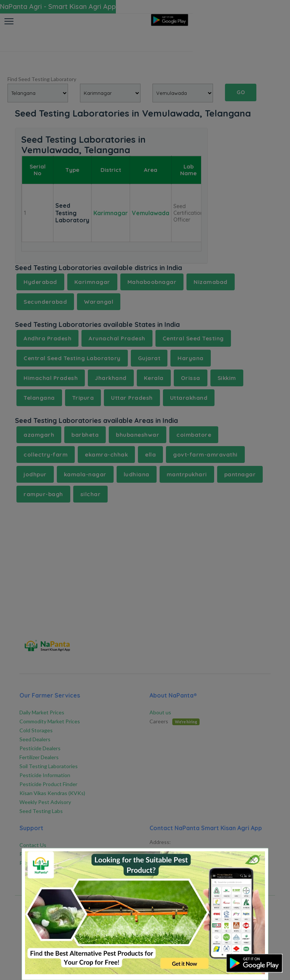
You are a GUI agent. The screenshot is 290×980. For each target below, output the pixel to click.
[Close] (253, 860)
